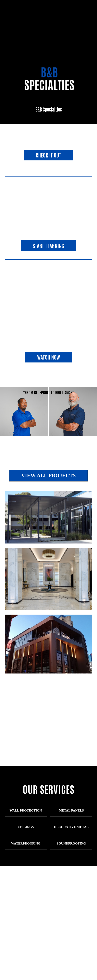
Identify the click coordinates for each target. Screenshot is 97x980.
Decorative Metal (71, 827)
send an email (48, 954)
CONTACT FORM (48, 938)
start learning (48, 246)
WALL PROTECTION (26, 810)
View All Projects (48, 475)
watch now (48, 357)
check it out (49, 155)
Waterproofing (26, 843)
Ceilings (26, 827)
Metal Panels (71, 810)
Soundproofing (71, 843)
